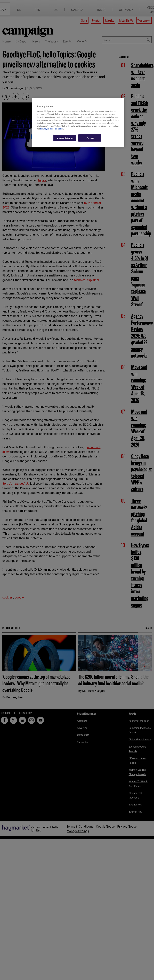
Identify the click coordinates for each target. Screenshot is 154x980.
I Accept (90, 138)
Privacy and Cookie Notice (52, 129)
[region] (78, 123)
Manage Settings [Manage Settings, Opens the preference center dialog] (65, 138)
